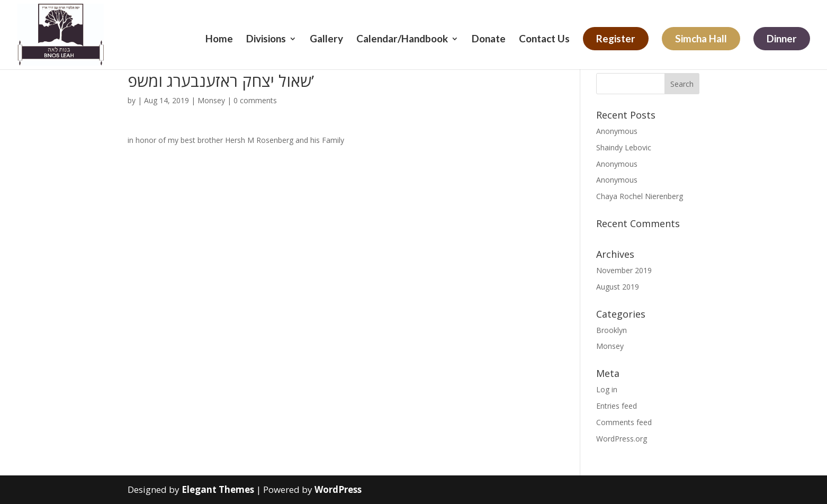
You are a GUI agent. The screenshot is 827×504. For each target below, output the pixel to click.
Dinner (782, 38)
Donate (489, 40)
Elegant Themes (218, 489)
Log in (607, 389)
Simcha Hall (701, 38)
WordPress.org (622, 439)
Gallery (326, 40)
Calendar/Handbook (402, 40)
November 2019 (624, 270)
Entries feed (617, 406)
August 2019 (618, 287)
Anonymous (617, 131)
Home (219, 40)
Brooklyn (612, 330)
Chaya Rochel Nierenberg (640, 196)
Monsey (211, 100)
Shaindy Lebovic (624, 147)
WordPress (338, 489)
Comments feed (624, 422)
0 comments (255, 100)
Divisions (266, 40)
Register (616, 38)
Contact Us (544, 40)
